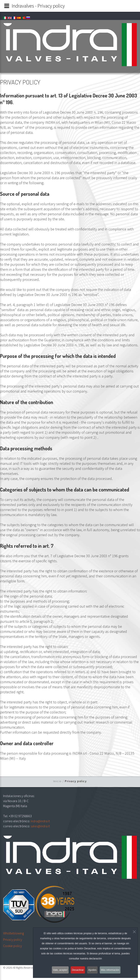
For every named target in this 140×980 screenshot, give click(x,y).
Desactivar (77, 970)
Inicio (58, 781)
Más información (113, 970)
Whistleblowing (14, 933)
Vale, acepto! (58, 970)
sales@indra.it (40, 826)
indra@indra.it (40, 821)
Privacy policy (13, 939)
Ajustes (94, 970)
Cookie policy (12, 946)
